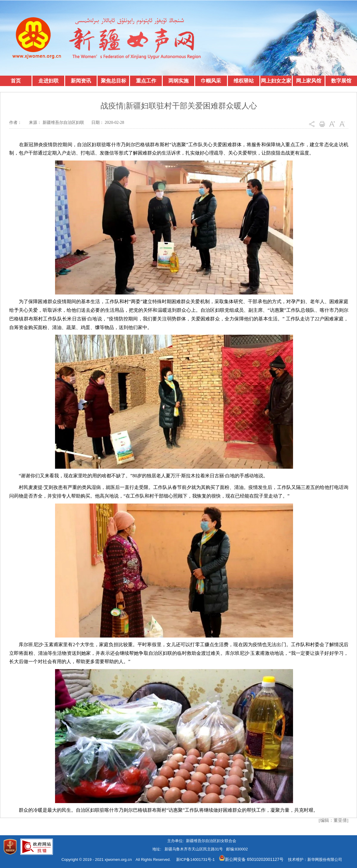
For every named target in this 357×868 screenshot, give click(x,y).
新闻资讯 (81, 81)
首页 (16, 81)
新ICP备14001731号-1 (195, 860)
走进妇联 (48, 81)
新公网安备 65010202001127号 (251, 859)
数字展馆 (341, 81)
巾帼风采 (211, 81)
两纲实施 (178, 81)
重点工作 (146, 81)
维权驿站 (244, 81)
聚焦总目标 (113, 81)
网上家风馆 (309, 81)
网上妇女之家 (276, 81)
